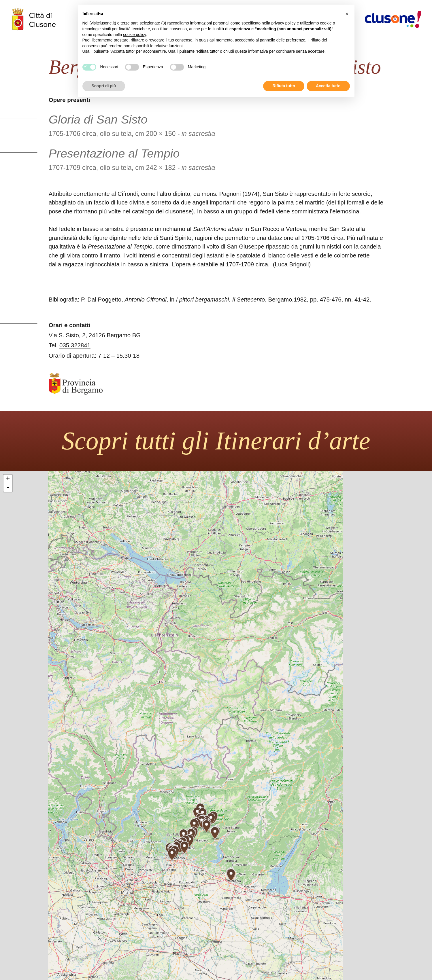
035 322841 (75, 345)
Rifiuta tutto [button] (284, 86)
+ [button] (8, 479)
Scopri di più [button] (104, 86)
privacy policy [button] (283, 23)
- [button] (8, 488)
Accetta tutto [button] (328, 86)
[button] (347, 14)
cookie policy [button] (135, 35)
